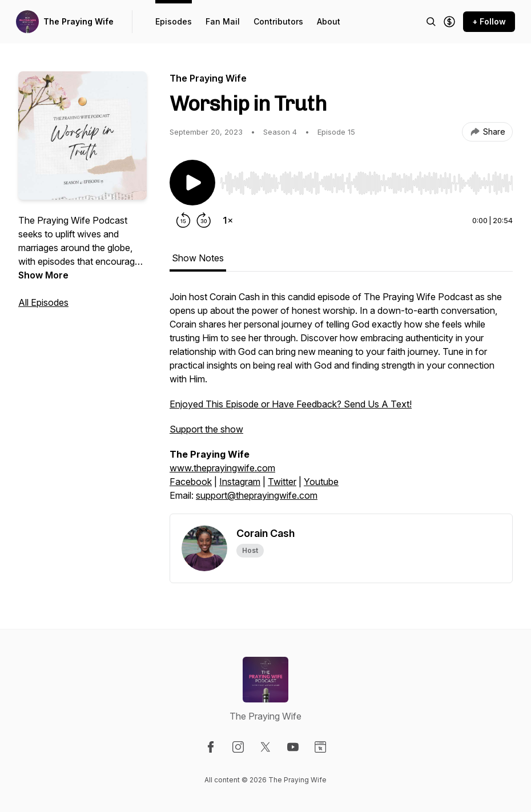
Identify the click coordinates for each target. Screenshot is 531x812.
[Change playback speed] (228, 220)
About (329, 21)
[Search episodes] (431, 22)
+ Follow (489, 21)
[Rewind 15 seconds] (183, 220)
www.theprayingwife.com (222, 468)
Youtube (321, 482)
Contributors (278, 21)
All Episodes (43, 302)
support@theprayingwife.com (257, 495)
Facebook (191, 482)
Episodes (174, 21)
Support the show (206, 429)
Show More (43, 275)
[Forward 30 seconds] (204, 220)
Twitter (282, 482)
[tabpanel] (341, 402)
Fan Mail (223, 21)
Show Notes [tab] (198, 258)
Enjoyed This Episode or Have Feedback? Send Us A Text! (291, 404)
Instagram (240, 482)
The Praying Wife (79, 21)
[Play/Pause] (192, 183)
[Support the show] (449, 22)
